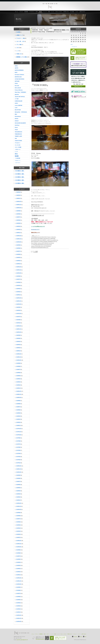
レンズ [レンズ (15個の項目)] (16, 152)
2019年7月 (18, 369)
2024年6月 (18, 254)
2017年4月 (18, 453)
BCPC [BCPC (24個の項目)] (16, 72)
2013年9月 (18, 587)
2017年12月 (19, 429)
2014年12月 (19, 541)
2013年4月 (18, 603)
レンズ (53, 12)
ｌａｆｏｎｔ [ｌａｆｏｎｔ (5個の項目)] (18, 163)
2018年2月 (18, 422)
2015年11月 (19, 506)
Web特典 (72, 12)
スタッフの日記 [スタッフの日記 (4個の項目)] (18, 147)
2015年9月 (18, 513)
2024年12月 (19, 236)
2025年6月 (18, 220)
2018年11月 (19, 394)
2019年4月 (18, 379)
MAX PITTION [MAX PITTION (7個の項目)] (18, 110)
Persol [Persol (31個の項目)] (16, 127)
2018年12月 (19, 391)
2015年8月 (18, 516)
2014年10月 (19, 547)
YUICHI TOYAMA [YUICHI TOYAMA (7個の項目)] (18, 141)
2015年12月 (19, 503)
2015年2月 (18, 534)
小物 (44, 634)
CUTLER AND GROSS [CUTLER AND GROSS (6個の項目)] (20, 79)
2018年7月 (18, 407)
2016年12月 (19, 466)
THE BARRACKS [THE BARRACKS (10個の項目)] (18, 132)
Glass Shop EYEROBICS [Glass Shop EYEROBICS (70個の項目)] (20, 92)
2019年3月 (18, 382)
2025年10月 (19, 208)
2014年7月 (18, 556)
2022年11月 (19, 301)
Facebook (75, 637)
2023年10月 (19, 273)
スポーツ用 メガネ (20, 41)
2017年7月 (18, 444)
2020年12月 (19, 326)
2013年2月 (18, 609)
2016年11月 (19, 469)
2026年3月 (18, 195)
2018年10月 (19, 397)
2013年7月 (18, 593)
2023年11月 (19, 270)
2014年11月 (19, 544)
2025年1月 (18, 233)
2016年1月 (18, 500)
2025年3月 (18, 226)
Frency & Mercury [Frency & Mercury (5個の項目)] (19, 90)
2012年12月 (19, 615)
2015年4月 (18, 528)
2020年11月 (19, 329)
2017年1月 (18, 463)
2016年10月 (19, 472)
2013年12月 (19, 578)
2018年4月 (18, 416)
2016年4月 (18, 491)
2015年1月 (18, 537)
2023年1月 (18, 295)
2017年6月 (18, 447)
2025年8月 (18, 214)
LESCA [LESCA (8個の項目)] (16, 103)
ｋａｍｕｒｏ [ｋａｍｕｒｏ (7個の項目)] (18, 160)
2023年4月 (18, 286)
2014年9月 (18, 550)
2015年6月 (18, 522)
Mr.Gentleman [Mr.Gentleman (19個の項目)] (18, 116)
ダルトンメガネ (59, 12)
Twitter (81, 637)
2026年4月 (18, 192)
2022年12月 (19, 298)
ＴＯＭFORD (35, 252)
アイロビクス (74, 47)
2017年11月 (19, 432)
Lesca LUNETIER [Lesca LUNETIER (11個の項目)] (19, 105)
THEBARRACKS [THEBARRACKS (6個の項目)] (18, 134)
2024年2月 (18, 261)
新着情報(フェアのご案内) (22, 57)
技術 (49, 12)
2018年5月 (18, 413)
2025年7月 (18, 217)
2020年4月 (18, 341)
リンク (77, 12)
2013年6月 (18, 597)
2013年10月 (19, 584)
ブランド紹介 (19, 45)
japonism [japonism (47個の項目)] (17, 94)
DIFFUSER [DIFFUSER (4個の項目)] (17, 81)
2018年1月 (18, 425)
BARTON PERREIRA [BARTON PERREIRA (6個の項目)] (19, 70)
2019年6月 (18, 373)
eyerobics (43, 28)
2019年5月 (18, 376)
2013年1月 (18, 612)
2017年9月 (18, 438)
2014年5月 (18, 562)
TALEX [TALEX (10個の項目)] (16, 130)
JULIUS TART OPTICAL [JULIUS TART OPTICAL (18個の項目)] (20, 97)
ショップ (45, 12)
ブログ (40, 12)
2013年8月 (18, 590)
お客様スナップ (19, 35)
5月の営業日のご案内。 (20, 171)
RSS (85, 637)
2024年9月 (18, 245)
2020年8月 (18, 335)
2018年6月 (18, 410)
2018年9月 (18, 401)
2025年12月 (19, 202)
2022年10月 (19, 304)
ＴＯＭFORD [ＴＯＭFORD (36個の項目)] (18, 158)
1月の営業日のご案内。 (20, 183)
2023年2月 (18, 292)
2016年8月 (18, 478)
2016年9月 (18, 475)
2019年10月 (19, 360)
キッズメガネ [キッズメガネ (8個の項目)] (18, 145)
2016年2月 (18, 497)
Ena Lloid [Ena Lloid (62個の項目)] (17, 86)
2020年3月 (18, 345)
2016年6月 (18, 485)
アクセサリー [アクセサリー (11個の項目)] (18, 143)
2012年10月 (19, 621)
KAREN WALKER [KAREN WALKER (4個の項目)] (19, 101)
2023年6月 (18, 282)
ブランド (21, 12)
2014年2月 (18, 572)
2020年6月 (18, 338)
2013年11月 (19, 581)
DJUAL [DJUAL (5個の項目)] (16, 83)
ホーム (16, 12)
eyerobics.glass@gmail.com (22, 640)
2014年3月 (18, 569)
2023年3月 (18, 289)
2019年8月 (18, 366)
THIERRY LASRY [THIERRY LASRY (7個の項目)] (18, 136)
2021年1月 (18, 323)
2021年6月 (18, 320)
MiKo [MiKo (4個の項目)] (16, 114)
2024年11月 (19, 239)
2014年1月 (18, 575)
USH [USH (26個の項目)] (16, 138)
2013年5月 (18, 600)
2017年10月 (19, 435)
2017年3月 (18, 457)
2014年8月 (18, 553)
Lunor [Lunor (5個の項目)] (16, 108)
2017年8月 (18, 441)
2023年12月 (19, 267)
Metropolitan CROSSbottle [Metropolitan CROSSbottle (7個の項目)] (21, 112)
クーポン (74, 634)
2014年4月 (18, 565)
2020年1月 (18, 351)
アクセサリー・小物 (33, 12)
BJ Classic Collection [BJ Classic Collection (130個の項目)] (19, 75)
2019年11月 (19, 357)
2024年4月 (18, 258)
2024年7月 (18, 251)
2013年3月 (18, 606)
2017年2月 (18, 460)
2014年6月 (18, 559)
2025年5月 (18, 223)
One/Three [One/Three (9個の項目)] (17, 125)
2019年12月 (19, 354)
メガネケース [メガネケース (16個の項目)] (18, 149)
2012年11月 (19, 618)
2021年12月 (19, 314)
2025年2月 (18, 230)
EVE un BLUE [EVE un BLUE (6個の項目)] (18, 88)
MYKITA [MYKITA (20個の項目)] (17, 119)
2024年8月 (18, 248)
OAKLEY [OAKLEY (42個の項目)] (17, 121)
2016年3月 (18, 494)
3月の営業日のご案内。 (20, 177)
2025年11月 (19, 205)
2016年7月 (18, 481)
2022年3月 (18, 310)
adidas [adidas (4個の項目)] (16, 66)
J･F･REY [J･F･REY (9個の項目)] (17, 99)
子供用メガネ (66, 12)
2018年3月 (18, 419)
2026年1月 (18, 198)
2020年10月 (19, 332)
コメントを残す (49, 28)
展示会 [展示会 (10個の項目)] (16, 154)
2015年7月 (18, 519)
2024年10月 (19, 242)
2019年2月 (18, 385)
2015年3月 (18, 531)
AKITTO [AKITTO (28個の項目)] (17, 68)
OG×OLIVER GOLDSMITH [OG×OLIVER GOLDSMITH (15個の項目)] (20, 123)
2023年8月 (18, 276)
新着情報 (26, 12)
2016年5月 (18, 488)
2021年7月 (18, 317)
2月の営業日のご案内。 (20, 180)
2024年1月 (18, 264)
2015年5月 (18, 525)
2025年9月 (18, 211)
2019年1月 (18, 388)
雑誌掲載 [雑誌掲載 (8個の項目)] (17, 156)
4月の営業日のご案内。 (20, 174)
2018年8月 (18, 404)
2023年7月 (18, 279)
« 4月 (72, 44)
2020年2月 (18, 348)
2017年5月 (18, 450)
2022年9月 (18, 307)
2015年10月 (19, 509)
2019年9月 (18, 363)
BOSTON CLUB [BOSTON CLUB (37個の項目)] (18, 77)
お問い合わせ (83, 12)
